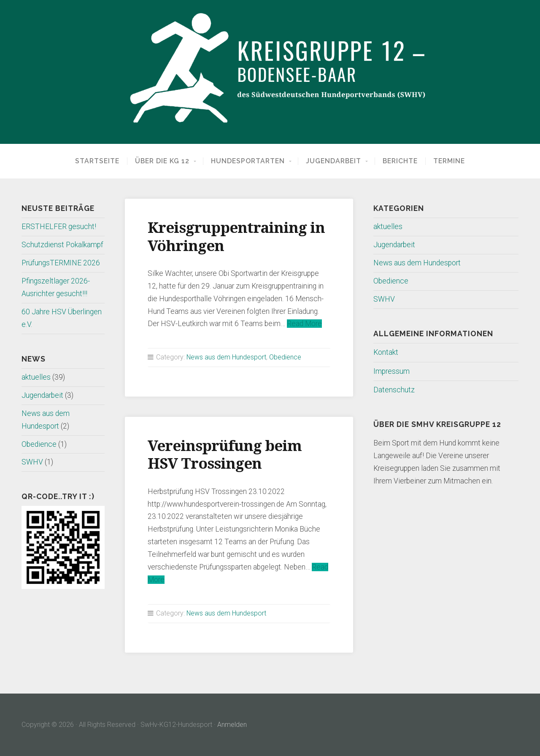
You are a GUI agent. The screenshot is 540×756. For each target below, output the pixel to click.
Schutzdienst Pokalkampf (62, 245)
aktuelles (36, 377)
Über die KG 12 (162, 161)
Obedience (39, 444)
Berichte (400, 161)
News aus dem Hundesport (226, 357)
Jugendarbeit (333, 161)
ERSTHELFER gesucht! (59, 227)
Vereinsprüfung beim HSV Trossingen (225, 455)
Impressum (391, 371)
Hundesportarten (248, 161)
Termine (449, 161)
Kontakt (386, 352)
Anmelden (232, 725)
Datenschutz (394, 390)
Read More (304, 324)
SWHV (32, 462)
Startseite (97, 161)
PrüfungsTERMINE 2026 (61, 263)
